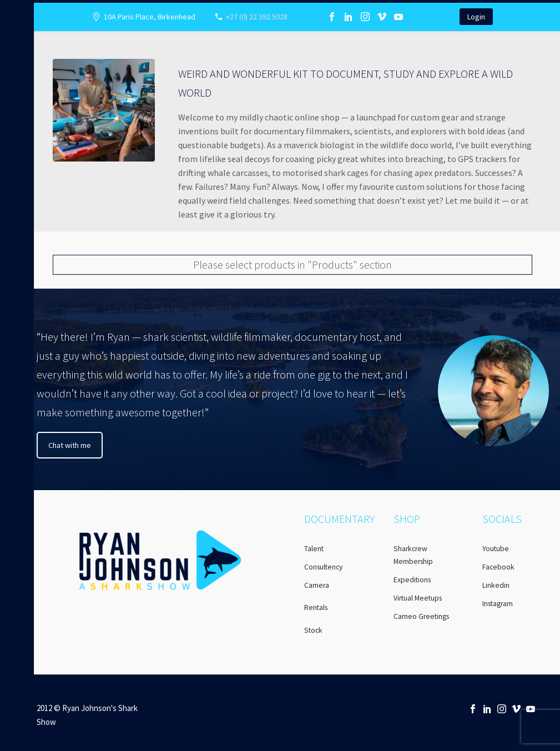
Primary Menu (12, 12)
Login (476, 17)
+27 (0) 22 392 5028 (257, 17)
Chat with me (70, 445)
